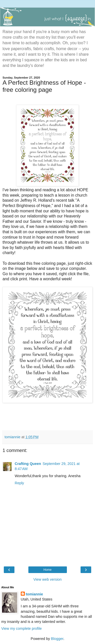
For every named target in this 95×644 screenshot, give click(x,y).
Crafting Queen (28, 464)
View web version (48, 579)
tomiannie (34, 594)
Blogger (57, 639)
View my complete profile (22, 628)
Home (47, 570)
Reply (19, 483)
